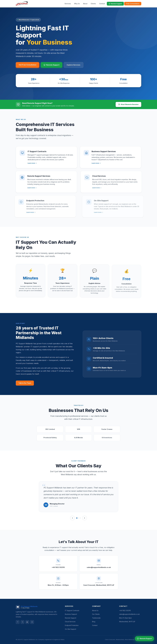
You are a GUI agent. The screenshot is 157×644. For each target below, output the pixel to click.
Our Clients (96, 614)
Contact (102, 4)
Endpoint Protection (72, 625)
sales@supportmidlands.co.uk (99, 567)
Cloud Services (70, 622)
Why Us (77, 4)
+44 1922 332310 (58, 567)
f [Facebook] (18, 622)
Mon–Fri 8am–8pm (125, 618)
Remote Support (115, 4)
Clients (93, 4)
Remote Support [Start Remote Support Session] (144, 639)
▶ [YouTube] (27, 622)
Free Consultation (133, 4)
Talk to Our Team (25, 383)
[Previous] (72, 518)
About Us (95, 610)
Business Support (71, 614)
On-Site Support (71, 629)
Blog (94, 622)
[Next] (85, 518)
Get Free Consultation (27, 65)
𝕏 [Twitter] (23, 622)
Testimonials (96, 618)
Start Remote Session (128, 104)
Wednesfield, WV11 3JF (127, 622)
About (85, 4)
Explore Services (74, 65)
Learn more (26, 163)
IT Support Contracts (72, 610)
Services (68, 4)
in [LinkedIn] (32, 622)
